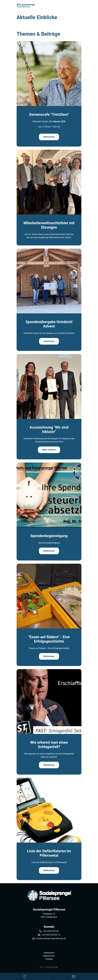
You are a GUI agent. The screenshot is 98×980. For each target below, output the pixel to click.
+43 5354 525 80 (51, 931)
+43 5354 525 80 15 (51, 935)
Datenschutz (49, 956)
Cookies (49, 959)
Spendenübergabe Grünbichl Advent (49, 324)
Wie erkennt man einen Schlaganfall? (49, 745)
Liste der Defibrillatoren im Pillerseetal (49, 853)
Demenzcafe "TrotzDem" (49, 114)
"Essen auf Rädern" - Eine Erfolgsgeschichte (49, 639)
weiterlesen (49, 341)
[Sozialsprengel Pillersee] (49, 895)
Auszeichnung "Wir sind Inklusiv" (49, 429)
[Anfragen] (74, 976)
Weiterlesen (49, 137)
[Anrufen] (24, 976)
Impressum (49, 953)
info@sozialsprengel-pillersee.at (51, 938)
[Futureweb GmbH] (49, 967)
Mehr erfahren (49, 450)
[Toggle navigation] (80, 6)
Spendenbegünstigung (49, 536)
